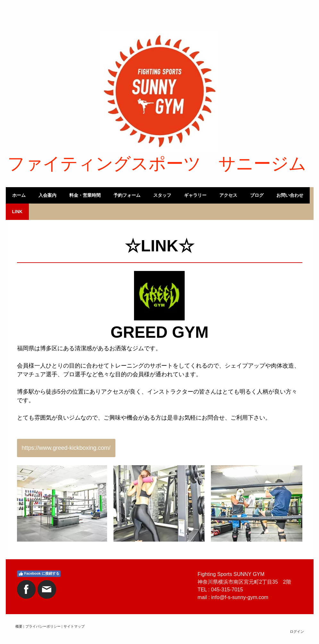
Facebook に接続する (39, 574)
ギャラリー (195, 195)
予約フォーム (127, 195)
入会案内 (47, 195)
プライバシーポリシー (43, 626)
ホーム (19, 195)
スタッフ (162, 195)
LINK (17, 212)
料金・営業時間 (85, 195)
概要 (19, 626)
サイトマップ (74, 626)
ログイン (297, 631)
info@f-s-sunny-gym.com (240, 597)
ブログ (257, 195)
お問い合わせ (290, 195)
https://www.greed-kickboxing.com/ (66, 448)
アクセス (228, 195)
